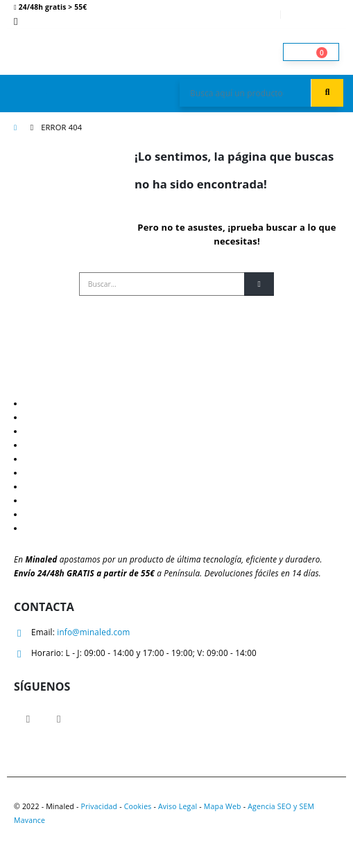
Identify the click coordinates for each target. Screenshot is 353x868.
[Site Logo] (52, 52)
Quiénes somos (56, 500)
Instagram (59, 719)
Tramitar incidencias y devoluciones (95, 528)
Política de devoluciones (72, 459)
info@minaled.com (93, 632)
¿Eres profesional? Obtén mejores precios (106, 514)
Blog (34, 417)
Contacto (43, 486)
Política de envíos (60, 445)
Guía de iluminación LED (73, 431)
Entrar (316, 15)
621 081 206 (52, 21)
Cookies (138, 806)
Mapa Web (223, 806)
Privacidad (99, 806)
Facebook (28, 719)
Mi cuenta (254, 15)
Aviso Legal (178, 806)
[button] (45, 91)
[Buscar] (259, 284)
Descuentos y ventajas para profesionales (112, 403)
